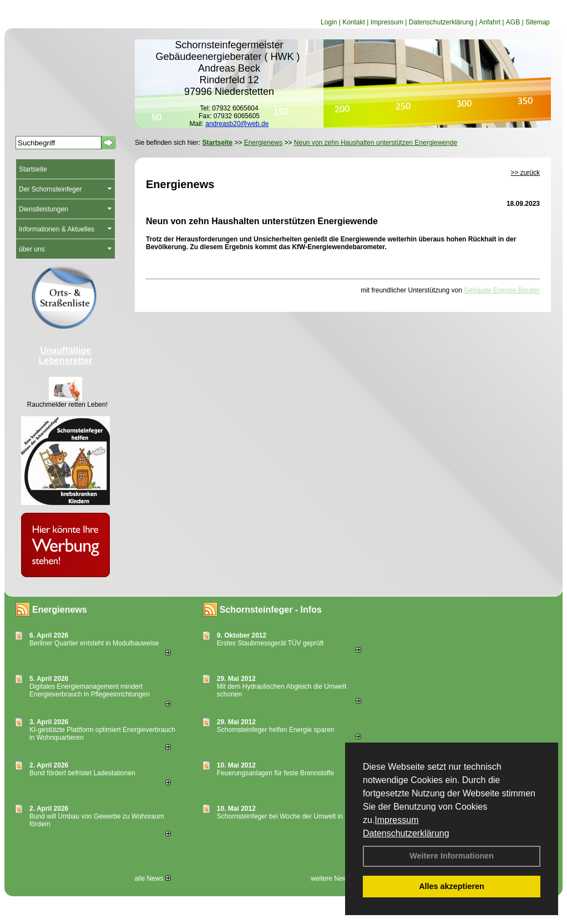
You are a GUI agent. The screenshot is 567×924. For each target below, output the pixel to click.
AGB (513, 22)
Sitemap (538, 22)
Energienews (60, 610)
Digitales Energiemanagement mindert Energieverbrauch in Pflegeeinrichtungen (90, 690)
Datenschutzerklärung (406, 833)
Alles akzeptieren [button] (452, 886)
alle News (152, 878)
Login (329, 22)
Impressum (396, 820)
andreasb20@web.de (237, 124)
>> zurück (525, 173)
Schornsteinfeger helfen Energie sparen (275, 730)
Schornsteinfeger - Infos (271, 610)
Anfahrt (490, 22)
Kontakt (354, 22)
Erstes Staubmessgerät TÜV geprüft (270, 643)
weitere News (334, 878)
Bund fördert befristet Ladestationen (82, 773)
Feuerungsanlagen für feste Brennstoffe (275, 773)
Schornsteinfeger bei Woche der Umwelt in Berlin (289, 816)
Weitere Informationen (452, 856)
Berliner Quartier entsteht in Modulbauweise (94, 643)
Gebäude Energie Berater (502, 290)
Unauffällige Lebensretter (66, 355)
